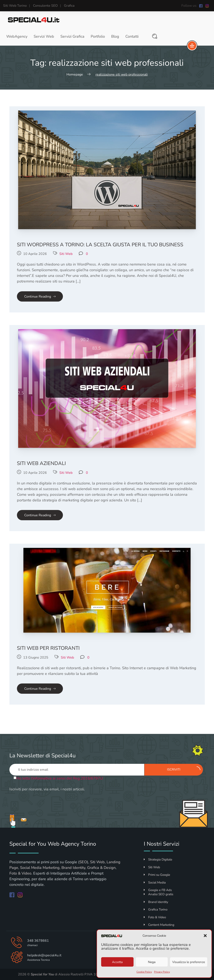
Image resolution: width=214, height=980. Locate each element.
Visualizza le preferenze (189, 962)
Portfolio (98, 36)
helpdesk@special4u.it (44, 955)
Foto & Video (20, 873)
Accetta (117, 962)
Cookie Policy (144, 972)
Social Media (155, 882)
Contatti (132, 36)
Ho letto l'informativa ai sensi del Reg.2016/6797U (60, 778)
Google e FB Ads (158, 890)
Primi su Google (157, 875)
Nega (152, 962)
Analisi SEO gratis (159, 894)
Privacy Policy (162, 972)
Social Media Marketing (40, 868)
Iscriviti (184, 769)
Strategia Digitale (158, 859)
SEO (83, 862)
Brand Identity (73, 868)
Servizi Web (44, 36)
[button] (205, 936)
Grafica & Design (101, 868)
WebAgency (17, 36)
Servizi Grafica (72, 36)
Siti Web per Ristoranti (48, 648)
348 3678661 (38, 941)
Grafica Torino (156, 909)
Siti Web (66, 254)
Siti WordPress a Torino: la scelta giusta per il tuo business (100, 245)
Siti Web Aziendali (41, 463)
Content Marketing (159, 925)
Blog (115, 36)
